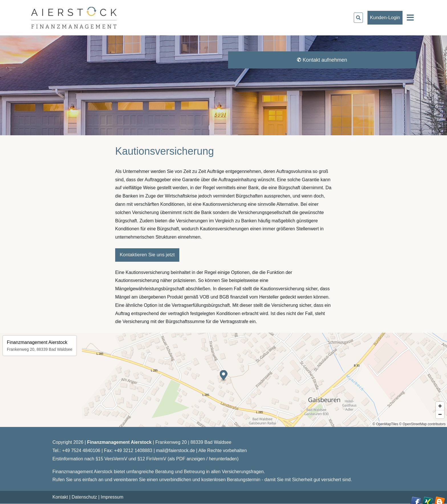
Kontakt (60, 497)
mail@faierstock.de (175, 450)
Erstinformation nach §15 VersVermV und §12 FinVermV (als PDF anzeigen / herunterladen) (146, 459)
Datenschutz (84, 497)
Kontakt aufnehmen (322, 60)
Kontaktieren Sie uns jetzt (147, 255)
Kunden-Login (385, 18)
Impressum (112, 497)
